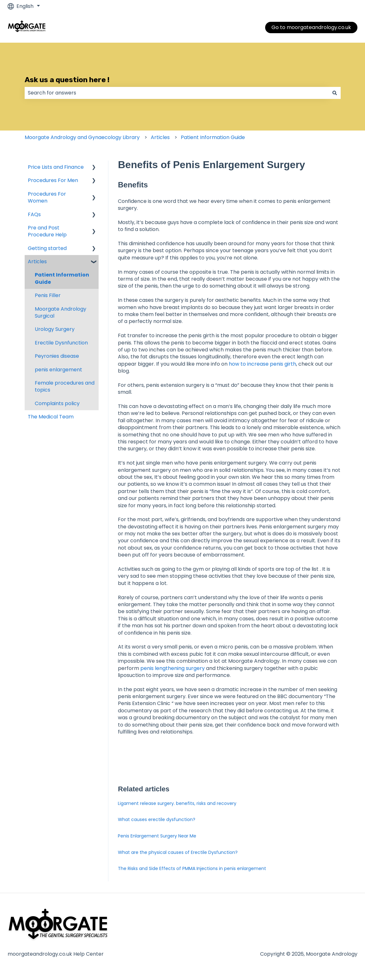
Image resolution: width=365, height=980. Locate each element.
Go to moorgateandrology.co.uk (311, 27)
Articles (160, 137)
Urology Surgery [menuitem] (55, 329)
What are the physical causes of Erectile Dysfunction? (178, 852)
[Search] (335, 93)
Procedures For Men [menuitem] (53, 180)
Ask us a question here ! (67, 80)
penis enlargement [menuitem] (58, 370)
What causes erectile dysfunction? (157, 819)
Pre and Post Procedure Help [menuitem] (47, 231)
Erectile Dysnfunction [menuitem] (61, 343)
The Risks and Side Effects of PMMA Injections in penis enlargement (192, 868)
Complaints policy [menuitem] (57, 403)
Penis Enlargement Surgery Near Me (157, 836)
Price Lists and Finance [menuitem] (56, 167)
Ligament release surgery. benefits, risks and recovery (177, 803)
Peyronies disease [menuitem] (57, 356)
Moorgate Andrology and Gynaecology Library (82, 137)
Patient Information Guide (213, 137)
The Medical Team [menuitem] (51, 417)
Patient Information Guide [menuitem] (62, 278)
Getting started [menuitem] (47, 248)
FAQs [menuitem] (34, 214)
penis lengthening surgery (173, 668)
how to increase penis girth (262, 364)
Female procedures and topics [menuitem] (65, 386)
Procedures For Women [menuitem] (47, 197)
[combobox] (177, 93)
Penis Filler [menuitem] (48, 295)
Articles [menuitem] (37, 262)
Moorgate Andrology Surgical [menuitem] (61, 312)
